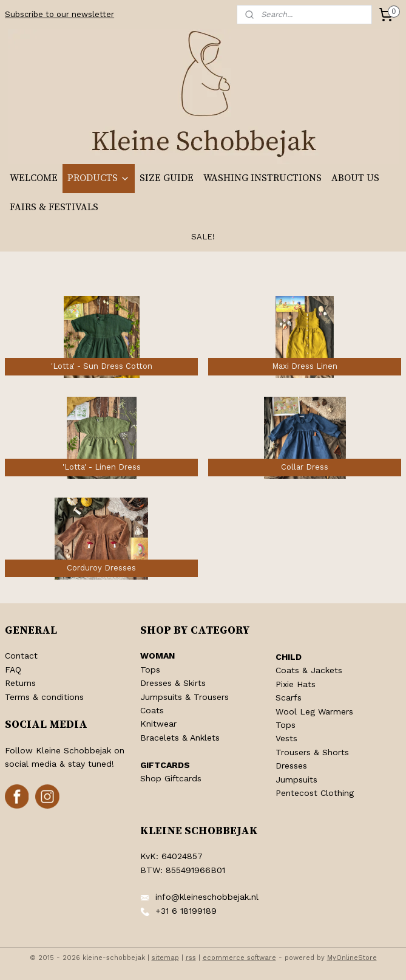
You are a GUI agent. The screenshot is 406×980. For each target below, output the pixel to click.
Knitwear (158, 724)
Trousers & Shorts (312, 752)
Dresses (291, 766)
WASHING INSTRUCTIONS (262, 178)
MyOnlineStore (352, 958)
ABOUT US (355, 178)
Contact (21, 656)
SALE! (203, 237)
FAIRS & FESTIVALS (54, 207)
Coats (152, 710)
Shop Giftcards (171, 778)
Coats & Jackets (309, 670)
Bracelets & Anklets (180, 738)
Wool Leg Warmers (314, 711)
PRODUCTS (99, 178)
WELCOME (34, 178)
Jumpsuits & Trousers (184, 697)
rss (191, 958)
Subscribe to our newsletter (59, 14)
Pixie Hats (296, 684)
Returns (20, 683)
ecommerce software (239, 958)
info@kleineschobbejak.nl (207, 897)
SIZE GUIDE (167, 178)
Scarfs (289, 697)
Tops (150, 670)
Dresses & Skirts (173, 683)
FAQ (13, 670)
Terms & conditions (44, 697)
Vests (286, 738)
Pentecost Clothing (315, 793)
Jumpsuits (296, 780)
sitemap (165, 958)
